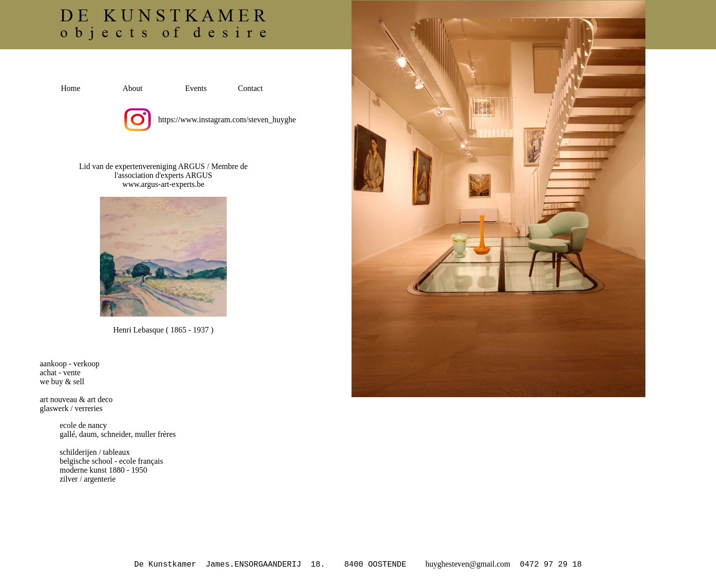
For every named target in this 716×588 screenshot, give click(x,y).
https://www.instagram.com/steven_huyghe (227, 120)
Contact (251, 88)
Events (196, 88)
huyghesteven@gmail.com (468, 565)
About (133, 88)
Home (70, 88)
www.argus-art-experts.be (163, 184)
